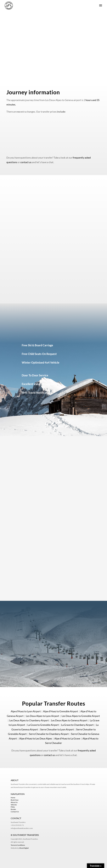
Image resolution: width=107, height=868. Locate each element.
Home (13, 798)
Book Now (15, 800)
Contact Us (15, 812)
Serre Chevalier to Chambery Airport (49, 734)
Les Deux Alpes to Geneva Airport (69, 720)
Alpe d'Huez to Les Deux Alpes (36, 738)
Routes (13, 809)
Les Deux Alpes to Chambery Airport (29, 720)
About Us (14, 802)
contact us (26, 162)
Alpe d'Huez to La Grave (67, 738)
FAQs (13, 807)
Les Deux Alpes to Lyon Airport (43, 716)
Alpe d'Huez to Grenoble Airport (61, 711)
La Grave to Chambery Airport (77, 725)
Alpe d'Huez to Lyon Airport (26, 711)
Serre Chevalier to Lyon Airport (57, 729)
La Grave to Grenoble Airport (43, 725)
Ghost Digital (24, 848)
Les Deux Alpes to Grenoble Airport (81, 716)
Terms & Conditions (18, 845)
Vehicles (14, 805)
